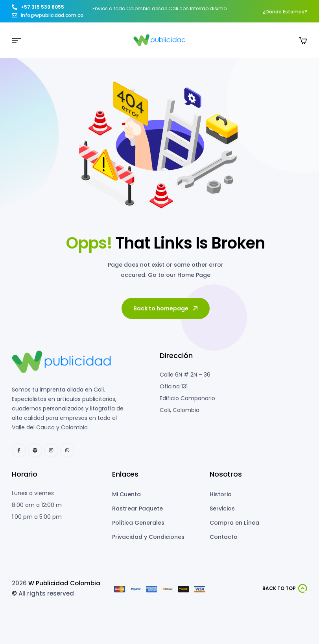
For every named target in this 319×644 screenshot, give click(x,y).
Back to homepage (166, 308)
